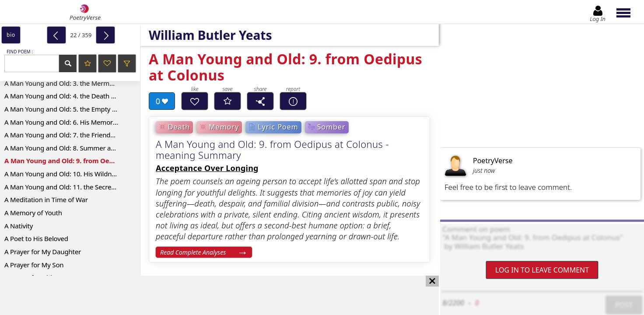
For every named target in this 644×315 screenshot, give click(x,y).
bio (11, 35)
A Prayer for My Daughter (43, 252)
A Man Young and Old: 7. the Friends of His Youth (72, 135)
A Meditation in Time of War (46, 199)
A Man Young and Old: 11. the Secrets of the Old (72, 187)
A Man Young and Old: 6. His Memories (63, 122)
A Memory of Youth (33, 213)
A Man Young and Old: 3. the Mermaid (61, 83)
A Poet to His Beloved (36, 238)
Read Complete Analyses (193, 252)
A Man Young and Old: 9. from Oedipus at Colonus (72, 161)
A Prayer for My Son (34, 265)
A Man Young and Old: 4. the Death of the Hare (72, 96)
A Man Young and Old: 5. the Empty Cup (64, 109)
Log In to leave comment (542, 270)
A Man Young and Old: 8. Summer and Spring (72, 148)
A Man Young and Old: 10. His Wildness (63, 174)
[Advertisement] (211, 295)
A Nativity (19, 226)
